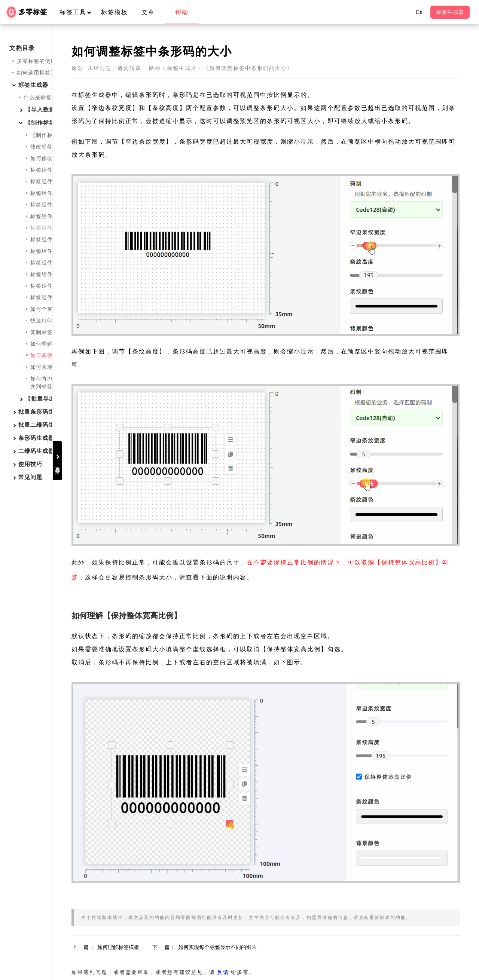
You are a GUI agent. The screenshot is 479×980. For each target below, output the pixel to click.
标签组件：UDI (50, 298)
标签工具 (79, 12)
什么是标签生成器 (46, 97)
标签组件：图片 (50, 193)
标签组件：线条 (50, 274)
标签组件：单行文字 (56, 170)
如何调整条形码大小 (56, 356)
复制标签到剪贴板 (53, 332)
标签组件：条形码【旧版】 (64, 228)
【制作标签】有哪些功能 (61, 135)
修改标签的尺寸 (50, 147)
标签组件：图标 (50, 286)
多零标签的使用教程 (42, 61)
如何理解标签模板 (53, 344)
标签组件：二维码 (53, 240)
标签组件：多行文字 (56, 182)
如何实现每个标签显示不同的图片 (72, 367)
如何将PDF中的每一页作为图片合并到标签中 (72, 383)
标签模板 (115, 12)
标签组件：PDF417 (54, 251)
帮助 (182, 12)
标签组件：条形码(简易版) (63, 216)
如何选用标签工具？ (42, 73)
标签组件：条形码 (53, 205)
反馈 (294, 901)
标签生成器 (450, 12)
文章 (148, 12)
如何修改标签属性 (53, 158)
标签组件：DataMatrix (58, 263)
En (419, 12)
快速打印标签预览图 (56, 321)
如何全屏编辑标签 (53, 309)
